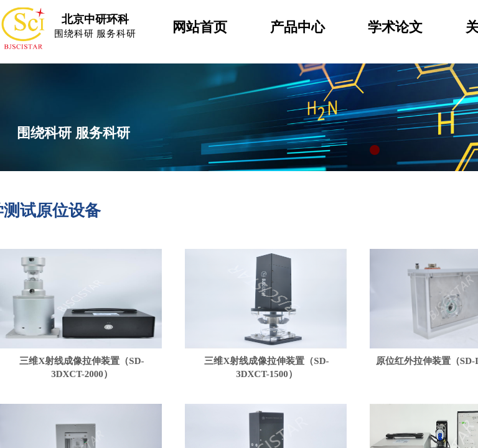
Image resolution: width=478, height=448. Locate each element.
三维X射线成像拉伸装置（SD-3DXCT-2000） (82, 367)
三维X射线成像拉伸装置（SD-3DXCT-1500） (266, 367)
